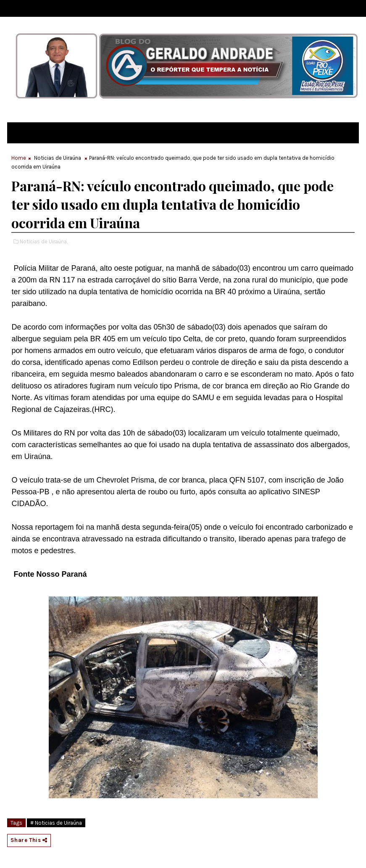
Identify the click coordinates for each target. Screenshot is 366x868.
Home (19, 158)
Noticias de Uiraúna (58, 158)
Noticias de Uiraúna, (44, 241)
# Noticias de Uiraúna (56, 823)
